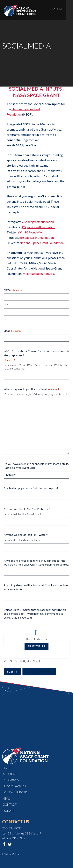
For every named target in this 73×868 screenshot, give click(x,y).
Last (6, 319)
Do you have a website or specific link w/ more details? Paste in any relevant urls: (36, 466)
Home (7, 768)
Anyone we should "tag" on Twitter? (26, 535)
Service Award (14, 786)
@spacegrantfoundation (38, 222)
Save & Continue (40, 671)
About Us (10, 774)
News (7, 798)
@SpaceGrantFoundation (38, 227)
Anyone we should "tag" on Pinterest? (27, 509)
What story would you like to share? (32, 389)
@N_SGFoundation (31, 232)
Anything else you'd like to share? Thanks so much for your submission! (36, 587)
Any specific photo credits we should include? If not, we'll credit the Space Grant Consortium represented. (36, 563)
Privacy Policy (11, 854)
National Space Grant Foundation (42, 243)
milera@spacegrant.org (39, 274)
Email (13, 331)
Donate (8, 811)
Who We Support (16, 792)
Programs (11, 780)
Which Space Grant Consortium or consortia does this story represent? (36, 356)
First (6, 304)
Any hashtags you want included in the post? (31, 488)
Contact (10, 804)
